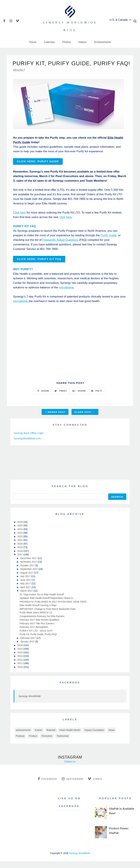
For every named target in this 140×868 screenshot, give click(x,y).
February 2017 (28, 645)
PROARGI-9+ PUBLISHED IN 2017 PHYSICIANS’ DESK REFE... (54, 608)
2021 (20, 547)
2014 (20, 659)
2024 (20, 536)
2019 (20, 554)
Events (38, 737)
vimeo (95, 786)
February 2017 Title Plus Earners (37, 630)
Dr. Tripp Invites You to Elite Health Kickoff (42, 601)
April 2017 (26, 594)
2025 (20, 532)
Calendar (49, 42)
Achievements (102, 42)
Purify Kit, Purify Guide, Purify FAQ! (38, 641)
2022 (20, 543)
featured (51, 737)
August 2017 (27, 579)
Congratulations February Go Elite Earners (42, 623)
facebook (48, 786)
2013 (20, 663)
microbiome (21, 308)
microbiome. (67, 294)
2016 (20, 652)
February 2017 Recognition (34, 634)
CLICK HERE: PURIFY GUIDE (38, 168)
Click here (19, 219)
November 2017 (29, 568)
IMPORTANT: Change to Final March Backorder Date (48, 616)
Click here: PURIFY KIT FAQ (39, 266)
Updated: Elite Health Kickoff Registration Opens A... (47, 605)
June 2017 (26, 587)
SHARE (43, 398)
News (112, 737)
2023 (20, 539)
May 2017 (26, 590)
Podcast (20, 743)
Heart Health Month (70, 737)
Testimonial (63, 743)
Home (33, 42)
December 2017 (29, 565)
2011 (20, 670)
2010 (20, 674)
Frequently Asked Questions (60, 247)
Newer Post (55, 419)
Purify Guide (109, 242)
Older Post (85, 419)
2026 (20, 529)
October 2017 (28, 572)
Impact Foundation (94, 737)
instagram (72, 786)
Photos (66, 42)
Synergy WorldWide (30, 703)
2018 (20, 558)
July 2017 (26, 583)
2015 (20, 656)
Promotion (47, 743)
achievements (23, 737)
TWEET (61, 398)
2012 (20, 666)
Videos (82, 42)
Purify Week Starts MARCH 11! (36, 619)
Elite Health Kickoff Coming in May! (38, 612)
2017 (20, 561)
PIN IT (97, 398)
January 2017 (28, 648)
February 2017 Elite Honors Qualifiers (39, 627)
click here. (66, 224)
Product (33, 743)
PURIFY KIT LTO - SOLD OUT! (36, 637)
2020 (20, 550)
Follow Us (70, 768)
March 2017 (27, 597)
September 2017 (29, 576)
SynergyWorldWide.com (27, 445)
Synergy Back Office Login (29, 440)
